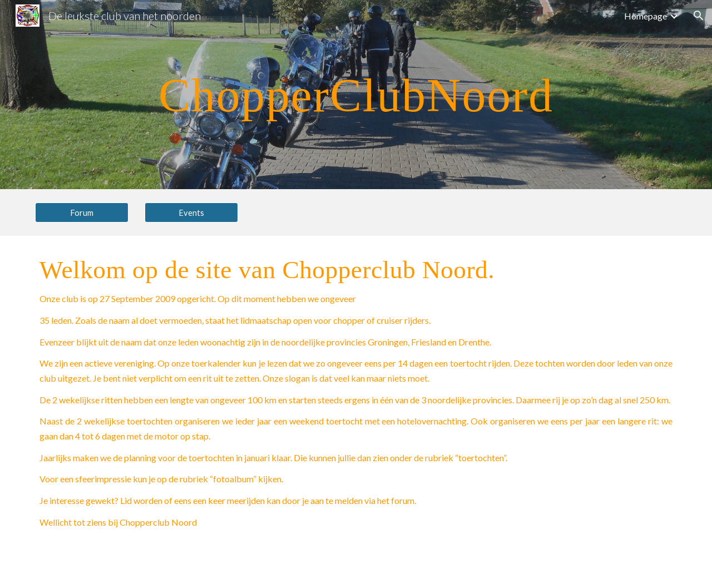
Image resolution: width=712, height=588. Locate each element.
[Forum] (82, 213)
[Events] (191, 213)
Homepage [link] (646, 16)
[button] (699, 16)
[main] (356, 94)
